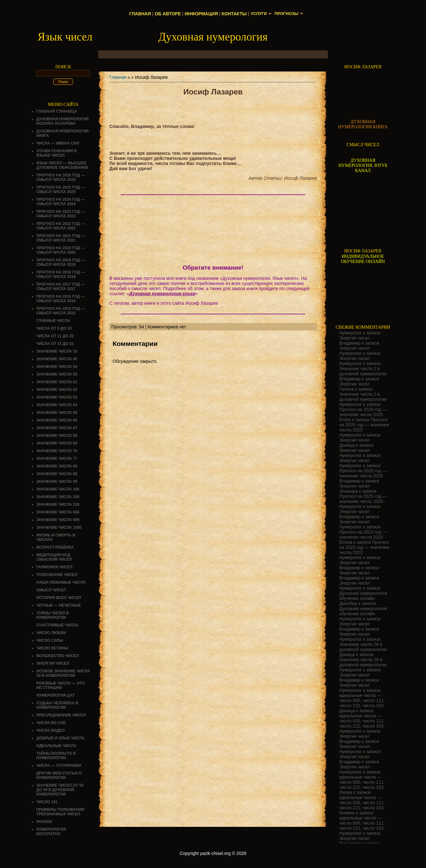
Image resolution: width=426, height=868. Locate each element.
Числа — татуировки (59, 766)
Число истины (52, 648)
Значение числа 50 (57, 367)
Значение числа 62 (57, 390)
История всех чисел (59, 598)
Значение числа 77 (57, 459)
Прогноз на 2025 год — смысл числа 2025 (61, 190)
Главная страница (57, 111)
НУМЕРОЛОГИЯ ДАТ (55, 695)
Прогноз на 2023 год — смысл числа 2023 (61, 214)
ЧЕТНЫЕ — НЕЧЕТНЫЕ (59, 605)
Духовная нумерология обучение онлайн (363, 596)
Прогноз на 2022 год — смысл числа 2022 (61, 226)
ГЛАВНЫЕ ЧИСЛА (53, 321)
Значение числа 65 (57, 413)
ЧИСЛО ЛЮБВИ (51, 633)
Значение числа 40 (57, 359)
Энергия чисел (53, 663)
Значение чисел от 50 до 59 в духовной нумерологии (60, 790)
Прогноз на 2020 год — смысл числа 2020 (61, 250)
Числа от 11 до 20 (55, 336)
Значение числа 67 (57, 428)
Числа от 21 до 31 (55, 344)
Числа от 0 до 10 (54, 328)
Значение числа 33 (57, 351)
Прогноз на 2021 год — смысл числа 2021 (61, 238)
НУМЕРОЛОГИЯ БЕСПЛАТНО (51, 832)
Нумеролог (351, 333)
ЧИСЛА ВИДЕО (51, 730)
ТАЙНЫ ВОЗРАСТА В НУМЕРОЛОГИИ (56, 756)
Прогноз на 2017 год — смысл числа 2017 (61, 287)
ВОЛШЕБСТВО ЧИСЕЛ (58, 656)
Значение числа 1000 (59, 528)
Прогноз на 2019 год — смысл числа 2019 (61, 262)
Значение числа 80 (57, 466)
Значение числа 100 (58, 489)
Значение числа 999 (58, 520)
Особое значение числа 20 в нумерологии (63, 673)
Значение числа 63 (57, 397)
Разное (44, 822)
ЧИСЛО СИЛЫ (50, 640)
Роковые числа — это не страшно (61, 685)
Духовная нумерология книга (162, 294)
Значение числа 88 (57, 474)
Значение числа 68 (57, 436)
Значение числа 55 (57, 374)
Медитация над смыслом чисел (54, 557)
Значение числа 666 (58, 512)
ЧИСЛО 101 (47, 802)
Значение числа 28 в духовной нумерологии (363, 647)
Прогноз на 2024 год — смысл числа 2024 (61, 202)
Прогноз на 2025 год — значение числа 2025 (363, 412)
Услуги (258, 14)
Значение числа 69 (57, 443)
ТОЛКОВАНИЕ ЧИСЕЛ (57, 575)
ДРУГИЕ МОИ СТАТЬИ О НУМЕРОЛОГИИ (59, 775)
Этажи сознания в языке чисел (57, 153)
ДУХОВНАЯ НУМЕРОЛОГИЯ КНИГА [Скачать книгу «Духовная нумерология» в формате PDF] (363, 124)
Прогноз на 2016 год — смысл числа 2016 (61, 299)
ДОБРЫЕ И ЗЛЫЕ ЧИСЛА (60, 738)
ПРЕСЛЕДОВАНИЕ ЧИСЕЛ (61, 715)
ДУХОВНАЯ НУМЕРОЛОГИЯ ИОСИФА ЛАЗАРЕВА (62, 121)
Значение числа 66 (57, 420)
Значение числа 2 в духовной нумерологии (363, 371)
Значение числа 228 (58, 505)
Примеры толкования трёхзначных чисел (60, 812)
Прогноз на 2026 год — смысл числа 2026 (61, 177)
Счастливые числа (57, 625)
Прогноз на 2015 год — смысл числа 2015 (61, 311)
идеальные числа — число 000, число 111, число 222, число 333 (362, 700)
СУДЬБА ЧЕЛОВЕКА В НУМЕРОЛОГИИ (57, 705)
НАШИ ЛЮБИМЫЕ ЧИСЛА (61, 582)
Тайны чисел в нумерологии (53, 615)
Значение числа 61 (57, 382)
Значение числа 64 (57, 405)
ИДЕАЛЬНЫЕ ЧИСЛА (56, 746)
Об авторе (166, 14)
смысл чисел (51, 590)
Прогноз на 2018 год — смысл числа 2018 (61, 274)
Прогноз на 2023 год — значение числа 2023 (363, 535)
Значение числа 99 (57, 482)
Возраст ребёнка (55, 547)
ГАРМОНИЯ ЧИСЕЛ (54, 567)
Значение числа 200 (58, 497)
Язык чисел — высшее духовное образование (62, 165)
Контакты (232, 14)
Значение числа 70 (57, 451)
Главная (138, 14)
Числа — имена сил (58, 143)
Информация (199, 14)
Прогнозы (287, 14)
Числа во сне (51, 723)
